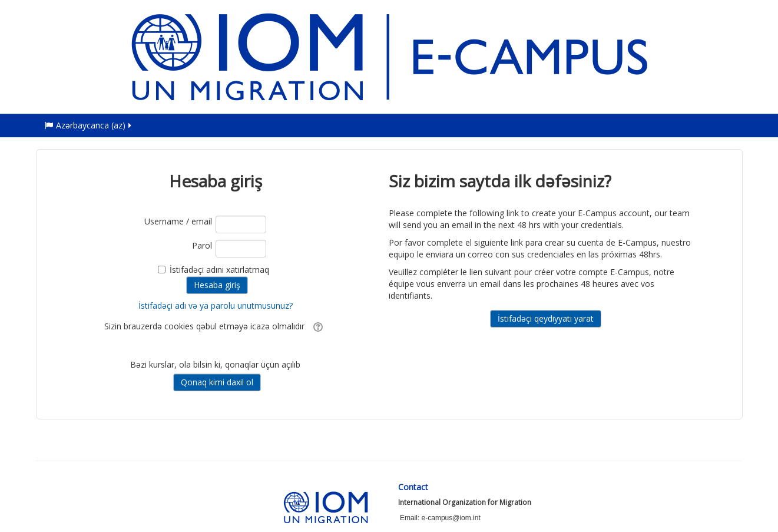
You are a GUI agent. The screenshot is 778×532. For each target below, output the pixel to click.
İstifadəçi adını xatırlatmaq (219, 270)
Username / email (178, 221)
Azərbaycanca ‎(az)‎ (89, 125)
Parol (202, 245)
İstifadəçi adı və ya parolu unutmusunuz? (216, 305)
